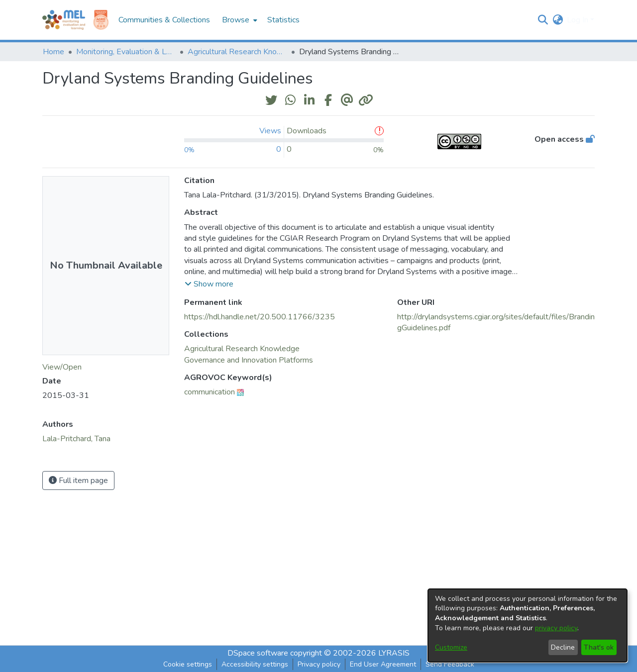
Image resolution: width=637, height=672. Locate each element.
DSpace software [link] (258, 653)
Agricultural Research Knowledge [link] (237, 52)
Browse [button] (236, 20)
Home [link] (53, 52)
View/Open (62, 367)
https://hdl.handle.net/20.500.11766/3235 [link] (260, 317)
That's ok (599, 647)
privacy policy (556, 628)
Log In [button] (579, 20)
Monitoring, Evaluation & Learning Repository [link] (126, 52)
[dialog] (528, 625)
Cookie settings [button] (188, 664)
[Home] (64, 20)
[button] (543, 20)
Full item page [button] (78, 480)
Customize (451, 647)
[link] (242, 349)
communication (210, 392)
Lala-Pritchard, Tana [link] (76, 439)
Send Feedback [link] (450, 664)
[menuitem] (239, 20)
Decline (563, 647)
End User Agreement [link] (383, 664)
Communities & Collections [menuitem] (164, 20)
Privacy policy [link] (319, 664)
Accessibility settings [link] (255, 664)
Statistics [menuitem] (283, 20)
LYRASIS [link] (394, 653)
